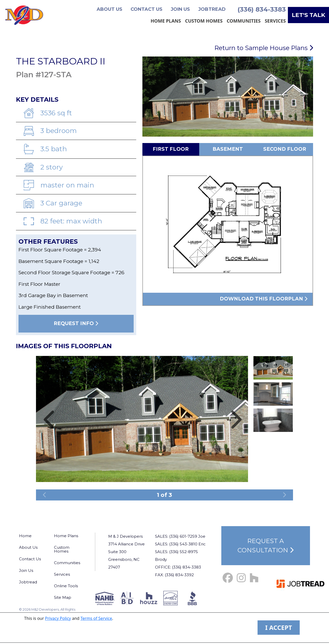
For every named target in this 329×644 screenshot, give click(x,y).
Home (25, 536)
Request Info (76, 323)
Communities (244, 21)
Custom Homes (204, 21)
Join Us (180, 9)
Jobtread (212, 9)
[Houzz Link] (254, 578)
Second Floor (285, 149)
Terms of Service (96, 618)
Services (275, 21)
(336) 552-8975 (184, 552)
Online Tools (66, 586)
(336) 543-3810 (183, 544)
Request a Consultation (266, 546)
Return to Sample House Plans (264, 48)
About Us (109, 9)
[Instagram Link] (241, 578)
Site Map (63, 597)
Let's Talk (308, 15)
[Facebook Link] (228, 578)
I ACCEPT (279, 627)
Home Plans (166, 21)
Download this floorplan (264, 299)
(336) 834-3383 (262, 9)
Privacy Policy (58, 618)
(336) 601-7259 (183, 536)
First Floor (171, 149)
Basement (228, 149)
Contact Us (147, 9)
